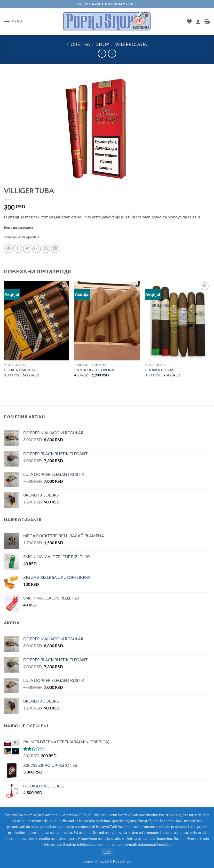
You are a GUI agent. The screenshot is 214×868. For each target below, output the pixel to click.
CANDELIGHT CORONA (94, 370)
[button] (13, 21)
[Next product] (102, 54)
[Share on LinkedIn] (55, 249)
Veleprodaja (131, 44)
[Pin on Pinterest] (46, 249)
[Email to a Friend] (37, 249)
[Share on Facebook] (18, 249)
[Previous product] (112, 54)
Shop (103, 44)
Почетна (78, 44)
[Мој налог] (198, 21)
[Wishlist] (189, 21)
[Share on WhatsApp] (9, 249)
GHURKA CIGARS (159, 370)
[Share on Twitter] (27, 249)
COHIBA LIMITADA (20, 370)
